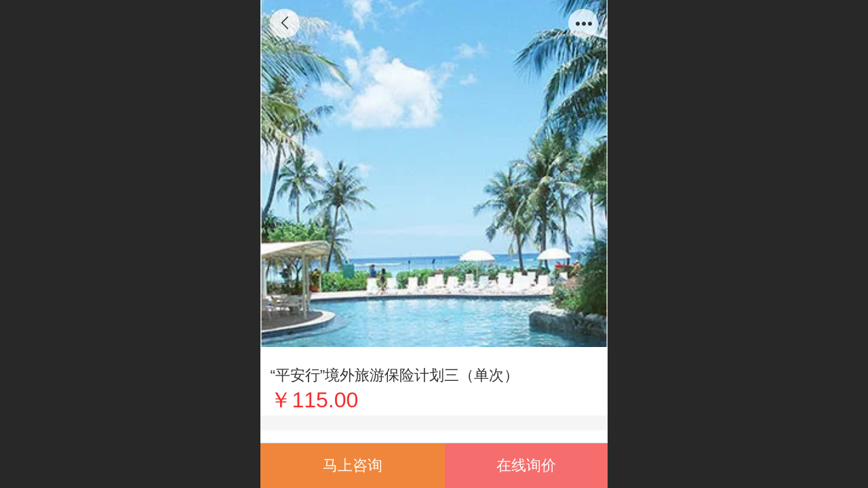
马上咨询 (353, 465)
